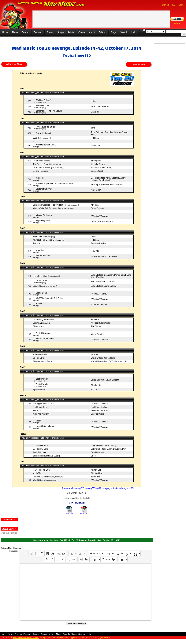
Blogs (113, 32)
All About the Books (42, 168)
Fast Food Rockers (99, 407)
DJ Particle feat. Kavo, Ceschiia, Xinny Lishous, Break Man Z (108, 179)
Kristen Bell (96, 470)
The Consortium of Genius (103, 282)
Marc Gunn (96, 190)
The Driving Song (41, 164)
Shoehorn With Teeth (42, 361)
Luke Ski (95, 251)
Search (124, 32)
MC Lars (95, 389)
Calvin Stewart (97, 208)
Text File (69, 514)
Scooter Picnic (97, 414)
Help (134, 32)
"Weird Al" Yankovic (100, 216)
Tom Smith (96, 477)
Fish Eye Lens (39, 161)
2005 (35, 138)
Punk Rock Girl (40, 452)
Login (181, 5)
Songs (61, 32)
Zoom (105, 559)
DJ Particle (85, 498)
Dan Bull (95, 112)
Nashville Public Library (101, 168)
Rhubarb (95, 319)
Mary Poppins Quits (42, 470)
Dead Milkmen (97, 452)
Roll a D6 (37, 410)
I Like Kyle (37, 276)
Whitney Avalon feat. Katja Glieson (106, 184)
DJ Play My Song (41, 449)
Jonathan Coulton (99, 304)
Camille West (97, 171)
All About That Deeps (42, 240)
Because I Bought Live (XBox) (46, 456)
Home (5, 32)
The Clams (96, 326)
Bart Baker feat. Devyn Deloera (105, 380)
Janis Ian (95, 354)
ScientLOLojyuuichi (41, 323)
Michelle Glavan (98, 164)
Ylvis (93, 128)
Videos (81, 32)
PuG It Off (37, 236)
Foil (34, 404)
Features (38, 32)
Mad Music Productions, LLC (26, 638)
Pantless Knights (98, 243)
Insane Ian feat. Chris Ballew (104, 256)
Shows (50, 32)
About (92, 32)
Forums (26, 32)
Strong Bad (96, 161)
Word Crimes (39, 480)
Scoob (36, 286)
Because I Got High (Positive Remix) (49, 205)
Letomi (94, 101)
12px (109, 554)
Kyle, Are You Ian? (41, 414)
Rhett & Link (96, 473)
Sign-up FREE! (169, 5)
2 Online (176, 23)
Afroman (95, 205)
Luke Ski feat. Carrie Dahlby (104, 286)
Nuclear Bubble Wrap (100, 323)
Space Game (39, 389)
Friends (103, 32)
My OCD (37, 473)
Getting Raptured (41, 171)
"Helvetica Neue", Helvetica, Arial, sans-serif (97, 554)
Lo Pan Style (39, 358)
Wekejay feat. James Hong (103, 358)
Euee (93, 456)
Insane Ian (96, 146)
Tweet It (36, 243)
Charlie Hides (97, 385)
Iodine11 (95, 138)
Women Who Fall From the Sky (47, 208)
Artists (71, 32)
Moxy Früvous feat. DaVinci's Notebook (109, 361)
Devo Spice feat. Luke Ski (102, 221)
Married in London (41, 354)
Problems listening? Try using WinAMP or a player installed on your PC (98, 488)
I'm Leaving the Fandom (44, 319)
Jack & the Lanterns (100, 106)
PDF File (84, 514)
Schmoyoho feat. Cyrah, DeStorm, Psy (108, 449)
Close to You (39, 326)
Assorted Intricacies (100, 410)
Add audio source (9, 533)
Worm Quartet (97, 334)
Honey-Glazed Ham (42, 477)
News (15, 32)
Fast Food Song (40, 407)
